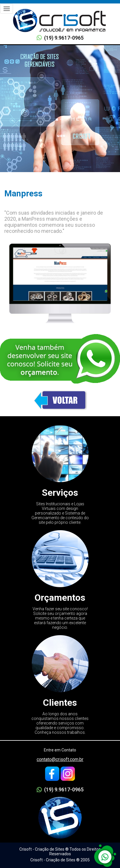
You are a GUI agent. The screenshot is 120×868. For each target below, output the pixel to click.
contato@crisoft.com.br (60, 759)
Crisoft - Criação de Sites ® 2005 (60, 860)
